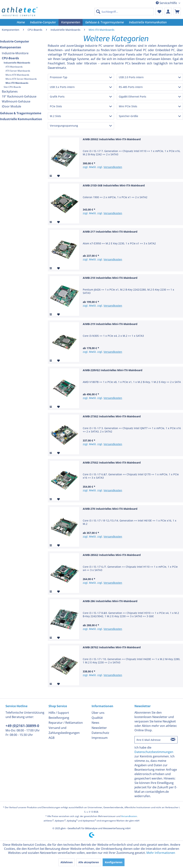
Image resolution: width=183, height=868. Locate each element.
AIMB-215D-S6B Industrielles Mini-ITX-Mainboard (114, 185)
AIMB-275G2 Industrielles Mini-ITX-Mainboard (112, 463)
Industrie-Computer (15, 41)
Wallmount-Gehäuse (16, 101)
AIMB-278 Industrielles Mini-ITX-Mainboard (110, 509)
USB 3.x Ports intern (62, 87)
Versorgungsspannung (64, 126)
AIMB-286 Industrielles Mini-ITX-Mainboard (110, 601)
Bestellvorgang (59, 718)
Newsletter (99, 728)
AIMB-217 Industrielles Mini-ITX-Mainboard (110, 232)
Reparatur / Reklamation (66, 723)
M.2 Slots (55, 116)
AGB (51, 738)
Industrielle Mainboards (17, 63)
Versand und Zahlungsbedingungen (64, 730)
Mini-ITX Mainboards (17, 83)
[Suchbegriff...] (124, 12)
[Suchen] (98, 12)
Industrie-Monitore (15, 53)
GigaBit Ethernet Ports (133, 97)
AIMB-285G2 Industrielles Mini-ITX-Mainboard (112, 555)
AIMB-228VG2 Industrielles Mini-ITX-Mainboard (113, 370)
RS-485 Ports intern (131, 87)
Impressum (100, 738)
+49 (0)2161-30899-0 (22, 726)
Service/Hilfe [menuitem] (167, 3)
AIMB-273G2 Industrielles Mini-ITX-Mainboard (112, 416)
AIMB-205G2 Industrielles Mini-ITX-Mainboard (112, 139)
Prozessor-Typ (59, 77)
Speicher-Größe (128, 116)
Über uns (98, 713)
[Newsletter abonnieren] (173, 740)
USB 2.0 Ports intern (131, 77)
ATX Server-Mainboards (18, 71)
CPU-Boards (10, 58)
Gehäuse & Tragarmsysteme (21, 113)
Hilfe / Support (59, 713)
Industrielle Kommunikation (21, 119)
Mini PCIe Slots (128, 106)
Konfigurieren (114, 862)
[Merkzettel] (159, 11)
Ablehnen (67, 862)
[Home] (21, 22)
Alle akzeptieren (89, 862)
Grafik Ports (57, 97)
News (95, 723)
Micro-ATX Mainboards (17, 75)
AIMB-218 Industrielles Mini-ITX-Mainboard (110, 278)
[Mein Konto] (168, 11)
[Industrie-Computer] (43, 22)
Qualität (97, 718)
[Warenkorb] (177, 11)
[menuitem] (124, 12)
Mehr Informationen (161, 853)
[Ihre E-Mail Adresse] (152, 740)
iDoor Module (11, 106)
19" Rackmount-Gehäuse (19, 96)
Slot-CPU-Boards (12, 87)
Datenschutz (100, 733)
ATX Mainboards (14, 67)
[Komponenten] (71, 22)
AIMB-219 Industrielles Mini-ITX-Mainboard (110, 324)
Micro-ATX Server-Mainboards (21, 79)
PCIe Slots (56, 106)
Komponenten (11, 47)
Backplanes (10, 91)
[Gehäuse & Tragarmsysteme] (104, 22)
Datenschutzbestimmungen (154, 752)
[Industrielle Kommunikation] (148, 22)
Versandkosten (113, 167)
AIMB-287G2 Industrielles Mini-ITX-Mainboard (112, 647)
